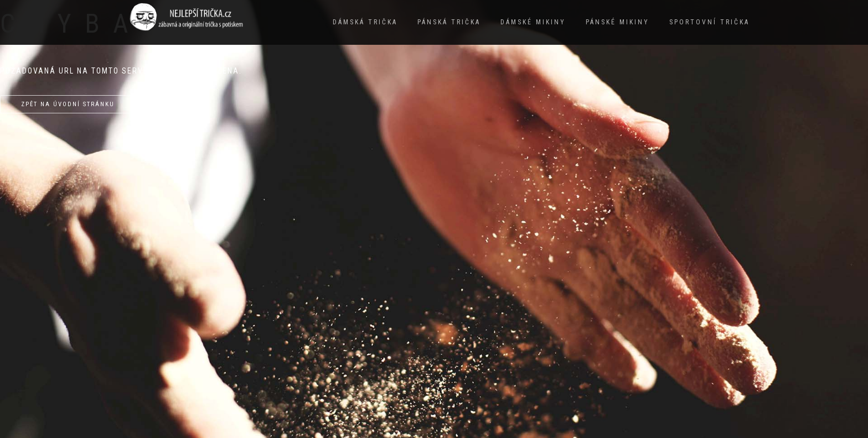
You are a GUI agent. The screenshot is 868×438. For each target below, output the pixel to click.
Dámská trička (365, 22)
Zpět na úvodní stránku (68, 104)
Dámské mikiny (533, 22)
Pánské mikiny (618, 22)
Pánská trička (449, 22)
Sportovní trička (709, 22)
